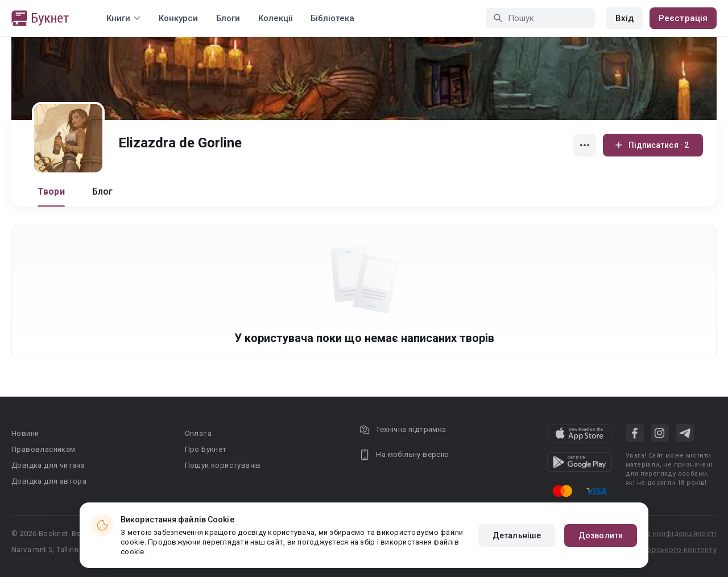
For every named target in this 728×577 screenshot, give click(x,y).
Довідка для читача (48, 465)
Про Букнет (206, 449)
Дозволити (601, 535)
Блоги (228, 18)
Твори (51, 191)
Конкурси (178, 18)
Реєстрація (683, 18)
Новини (25, 433)
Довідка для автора (49, 481)
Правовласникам (44, 449)
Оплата (198, 433)
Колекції (275, 18)
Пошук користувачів (223, 465)
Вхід (624, 18)
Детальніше (517, 535)
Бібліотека (332, 18)
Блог (103, 191)
